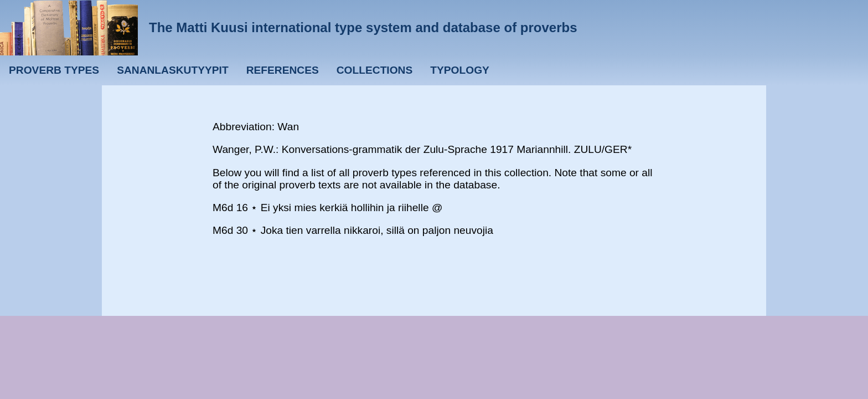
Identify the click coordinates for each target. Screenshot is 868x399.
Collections (375, 70)
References (283, 70)
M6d (223, 208)
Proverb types (54, 70)
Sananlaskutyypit (172, 70)
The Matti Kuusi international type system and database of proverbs (363, 27)
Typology (460, 70)
